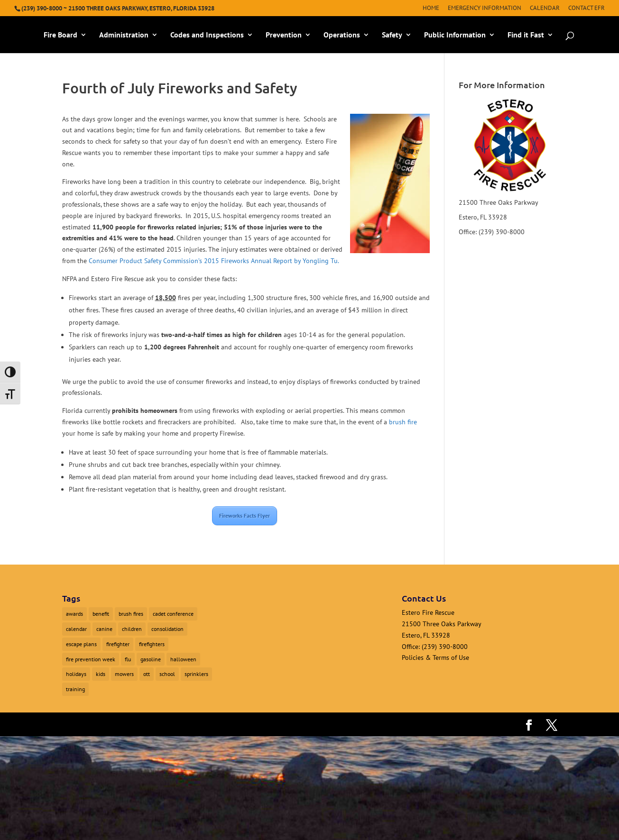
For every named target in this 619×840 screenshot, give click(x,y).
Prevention (284, 35)
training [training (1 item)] (75, 689)
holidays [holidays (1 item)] (76, 674)
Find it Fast (526, 35)
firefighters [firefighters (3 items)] (152, 644)
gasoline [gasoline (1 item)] (151, 659)
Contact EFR (587, 8)
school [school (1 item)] (167, 674)
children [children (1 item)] (132, 629)
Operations (342, 35)
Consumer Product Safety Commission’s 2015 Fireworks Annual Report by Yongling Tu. (214, 261)
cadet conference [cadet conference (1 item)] (173, 614)
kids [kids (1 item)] (101, 674)
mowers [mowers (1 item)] (124, 674)
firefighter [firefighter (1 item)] (118, 644)
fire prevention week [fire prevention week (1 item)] (91, 659)
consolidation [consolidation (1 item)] (167, 629)
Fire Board (60, 35)
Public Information (455, 35)
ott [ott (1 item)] (147, 674)
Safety (392, 35)
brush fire (403, 422)
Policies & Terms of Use (435, 657)
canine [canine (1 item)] (104, 629)
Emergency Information (485, 8)
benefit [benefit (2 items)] (101, 614)
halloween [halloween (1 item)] (183, 659)
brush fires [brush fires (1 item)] (131, 614)
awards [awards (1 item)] (74, 614)
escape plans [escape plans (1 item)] (81, 644)
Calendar (545, 8)
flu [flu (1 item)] (128, 659)
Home (431, 8)
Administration (124, 35)
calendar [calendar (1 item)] (76, 629)
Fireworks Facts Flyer (245, 516)
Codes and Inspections (207, 35)
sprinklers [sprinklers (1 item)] (196, 674)
